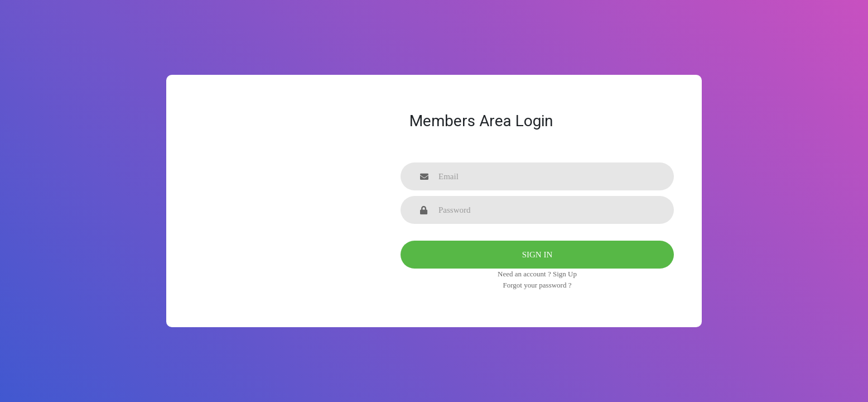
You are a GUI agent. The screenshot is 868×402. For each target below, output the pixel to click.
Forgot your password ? (537, 285)
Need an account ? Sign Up (537, 274)
